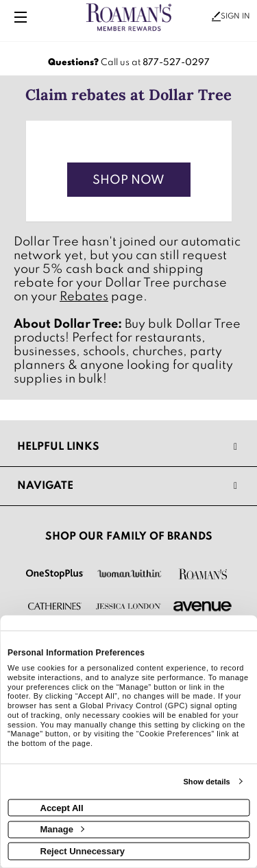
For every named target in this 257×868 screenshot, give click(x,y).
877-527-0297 (176, 63)
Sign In (231, 16)
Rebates (84, 297)
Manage (62, 829)
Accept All (62, 807)
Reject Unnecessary (83, 851)
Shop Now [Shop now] (128, 180)
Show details (206, 782)
